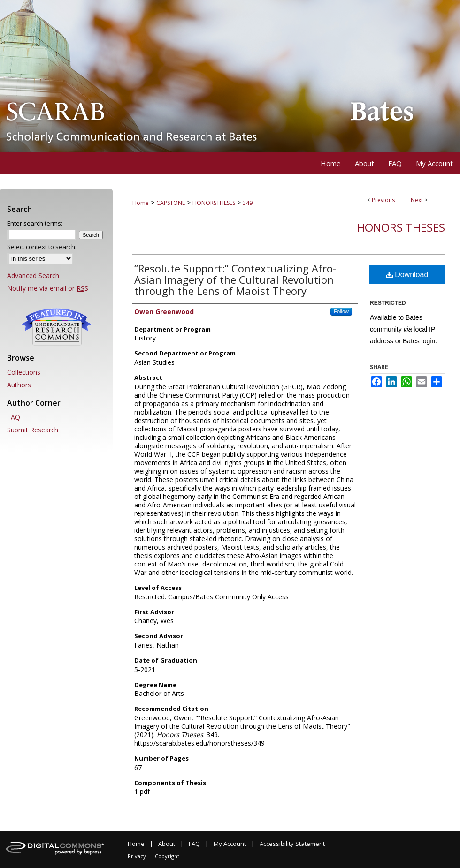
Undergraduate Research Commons (56, 327)
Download (407, 275)
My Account (230, 844)
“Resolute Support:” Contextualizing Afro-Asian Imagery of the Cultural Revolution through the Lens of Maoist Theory (235, 279)
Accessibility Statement (292, 844)
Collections (24, 372)
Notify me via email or (48, 288)
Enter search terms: (35, 223)
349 (248, 203)
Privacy (137, 856)
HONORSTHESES (214, 203)
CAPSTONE (171, 203)
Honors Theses (401, 227)
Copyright (167, 856)
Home (141, 203)
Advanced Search (33, 275)
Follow (341, 311)
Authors (19, 385)
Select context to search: (42, 247)
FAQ (14, 417)
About (167, 844)
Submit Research (33, 430)
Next (417, 200)
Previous (383, 200)
